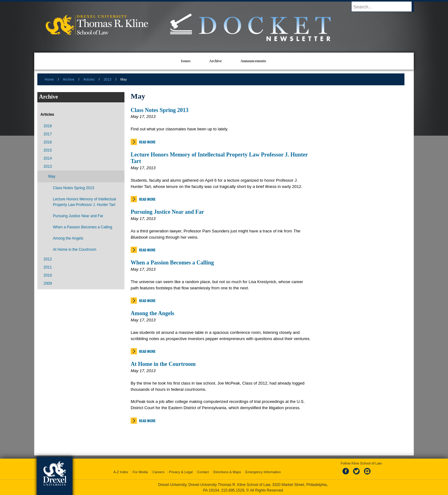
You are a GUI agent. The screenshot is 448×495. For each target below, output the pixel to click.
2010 (48, 275)
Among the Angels (152, 313)
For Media (140, 472)
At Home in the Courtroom (163, 364)
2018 (48, 126)
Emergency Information (263, 472)
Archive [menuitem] (215, 61)
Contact (203, 472)
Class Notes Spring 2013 (160, 110)
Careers (159, 472)
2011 (48, 267)
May (52, 176)
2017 (48, 134)
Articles (89, 79)
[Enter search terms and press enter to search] (385, 7)
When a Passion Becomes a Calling (172, 263)
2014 (48, 158)
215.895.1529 (233, 490)
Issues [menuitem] (186, 61)
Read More (147, 142)
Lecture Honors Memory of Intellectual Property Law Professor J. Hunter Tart (84, 202)
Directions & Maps (227, 472)
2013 (107, 79)
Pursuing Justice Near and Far (167, 212)
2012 (48, 259)
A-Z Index (121, 472)
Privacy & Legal (181, 472)
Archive (69, 79)
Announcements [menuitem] (253, 61)
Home (49, 79)
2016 (48, 142)
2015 (48, 150)
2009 (48, 283)
